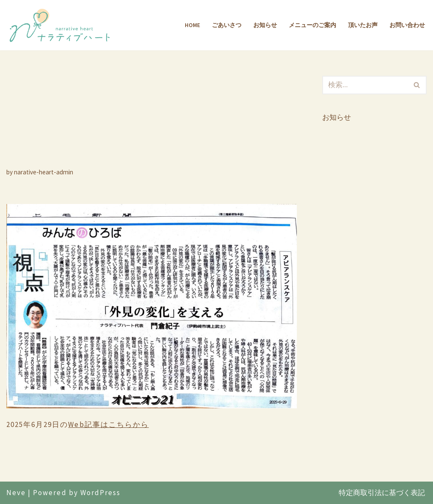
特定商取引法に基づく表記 (382, 493)
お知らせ (265, 25)
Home (192, 25)
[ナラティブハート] (61, 25)
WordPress (100, 493)
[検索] (365, 85)
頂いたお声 (363, 25)
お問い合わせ (407, 25)
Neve (16, 493)
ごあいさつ (227, 25)
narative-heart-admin (44, 172)
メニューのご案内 (312, 25)
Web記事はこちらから (108, 424)
